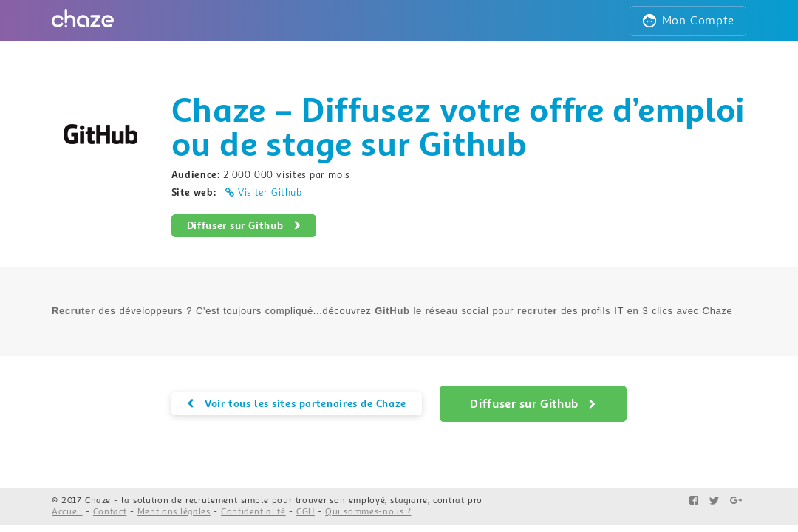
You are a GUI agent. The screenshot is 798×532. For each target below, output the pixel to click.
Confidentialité (253, 512)
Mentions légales (174, 512)
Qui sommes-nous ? (368, 512)
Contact (110, 512)
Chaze (98, 501)
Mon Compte (688, 21)
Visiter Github (264, 193)
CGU (306, 512)
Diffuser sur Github (244, 225)
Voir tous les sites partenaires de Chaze (297, 403)
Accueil (67, 512)
